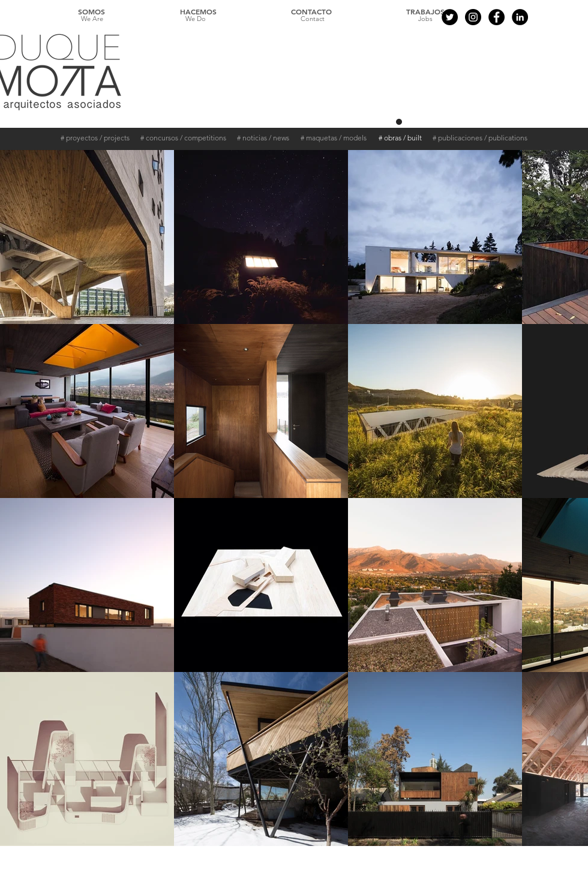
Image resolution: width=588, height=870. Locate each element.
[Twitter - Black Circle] (450, 17)
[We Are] (92, 19)
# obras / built (400, 138)
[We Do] (196, 19)
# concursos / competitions (183, 138)
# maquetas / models (334, 138)
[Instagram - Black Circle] (473, 17)
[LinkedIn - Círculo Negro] (520, 17)
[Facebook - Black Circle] (496, 17)
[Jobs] (425, 19)
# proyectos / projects (95, 138)
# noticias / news (263, 138)
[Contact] (313, 19)
